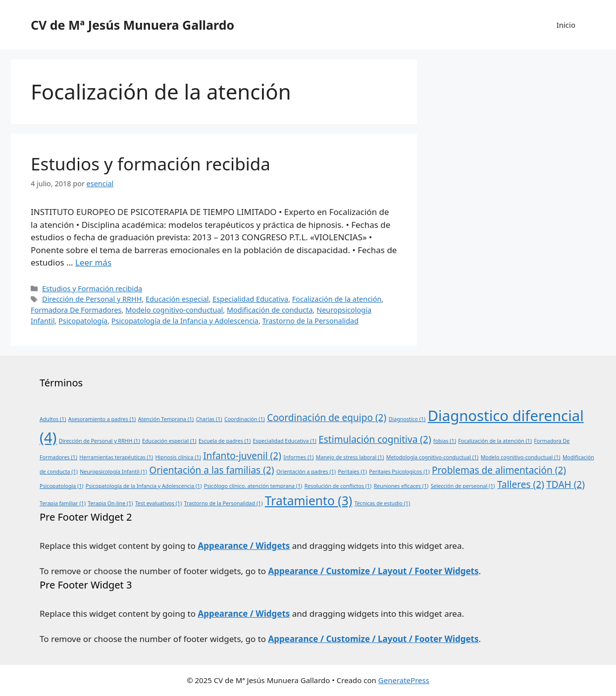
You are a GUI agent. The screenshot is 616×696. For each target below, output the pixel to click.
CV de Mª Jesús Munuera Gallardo (132, 25)
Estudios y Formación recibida (92, 289)
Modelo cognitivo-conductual (174, 310)
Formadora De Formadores (76, 310)
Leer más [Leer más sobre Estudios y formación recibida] (93, 262)
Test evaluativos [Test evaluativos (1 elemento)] (158, 503)
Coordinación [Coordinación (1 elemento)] (245, 419)
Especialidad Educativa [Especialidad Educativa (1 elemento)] (285, 441)
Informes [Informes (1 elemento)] (298, 457)
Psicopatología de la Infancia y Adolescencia (185, 321)
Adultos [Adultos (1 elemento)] (53, 419)
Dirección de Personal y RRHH (92, 299)
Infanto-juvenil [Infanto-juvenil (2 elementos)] (242, 456)
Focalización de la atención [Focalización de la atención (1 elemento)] (495, 441)
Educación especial (177, 299)
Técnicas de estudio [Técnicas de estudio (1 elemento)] (383, 503)
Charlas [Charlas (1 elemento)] (209, 419)
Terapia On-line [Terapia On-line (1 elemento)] (110, 503)
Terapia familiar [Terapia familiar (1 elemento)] (63, 503)
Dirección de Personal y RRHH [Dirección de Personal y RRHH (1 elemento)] (100, 441)
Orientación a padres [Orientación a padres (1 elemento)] (306, 472)
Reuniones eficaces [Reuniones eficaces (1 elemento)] (401, 486)
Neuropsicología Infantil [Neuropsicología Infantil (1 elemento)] (113, 472)
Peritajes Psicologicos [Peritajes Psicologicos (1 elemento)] (399, 472)
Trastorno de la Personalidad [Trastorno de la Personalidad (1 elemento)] (224, 503)
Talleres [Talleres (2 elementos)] (521, 484)
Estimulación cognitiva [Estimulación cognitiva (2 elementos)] (375, 439)
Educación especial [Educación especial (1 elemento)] (169, 441)
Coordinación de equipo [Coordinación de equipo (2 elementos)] (327, 418)
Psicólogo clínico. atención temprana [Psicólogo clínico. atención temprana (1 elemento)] (253, 486)
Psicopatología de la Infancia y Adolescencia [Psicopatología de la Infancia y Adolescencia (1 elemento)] (144, 486)
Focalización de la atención (337, 299)
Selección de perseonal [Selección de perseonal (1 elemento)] (463, 486)
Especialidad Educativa (250, 299)
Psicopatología (83, 321)
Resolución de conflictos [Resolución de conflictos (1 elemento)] (338, 486)
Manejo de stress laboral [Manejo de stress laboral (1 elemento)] (350, 457)
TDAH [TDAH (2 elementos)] (565, 484)
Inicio (566, 25)
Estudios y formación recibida (151, 164)
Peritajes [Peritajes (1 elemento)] (352, 472)
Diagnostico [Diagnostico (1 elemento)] (407, 419)
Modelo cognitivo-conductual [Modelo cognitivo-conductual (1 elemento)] (521, 457)
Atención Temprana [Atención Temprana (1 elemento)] (166, 419)
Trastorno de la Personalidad (311, 321)
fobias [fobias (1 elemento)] (445, 441)
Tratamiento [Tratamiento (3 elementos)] (308, 501)
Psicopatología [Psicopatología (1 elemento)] (61, 486)
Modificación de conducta (270, 310)
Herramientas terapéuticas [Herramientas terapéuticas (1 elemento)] (116, 457)
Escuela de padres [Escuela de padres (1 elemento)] (225, 441)
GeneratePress (404, 680)
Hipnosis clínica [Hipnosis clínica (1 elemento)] (178, 457)
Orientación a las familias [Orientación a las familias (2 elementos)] (211, 470)
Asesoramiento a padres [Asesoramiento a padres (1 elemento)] (102, 419)
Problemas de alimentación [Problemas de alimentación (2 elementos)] (499, 470)
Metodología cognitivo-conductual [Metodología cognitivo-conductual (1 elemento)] (432, 457)
